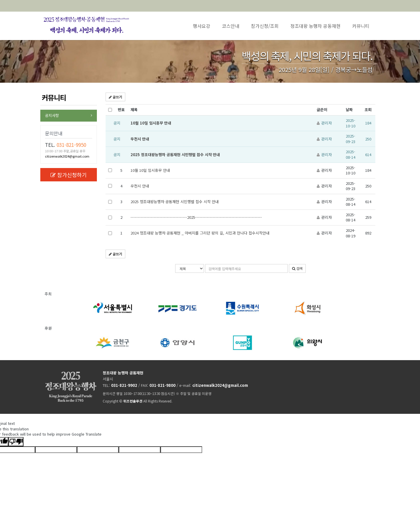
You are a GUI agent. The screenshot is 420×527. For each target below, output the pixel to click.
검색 (297, 268)
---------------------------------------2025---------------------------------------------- (196, 217)
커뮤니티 (361, 26)
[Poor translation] (16, 442)
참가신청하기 (69, 175)
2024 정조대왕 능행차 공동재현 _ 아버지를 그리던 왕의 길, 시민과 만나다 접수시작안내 (200, 233)
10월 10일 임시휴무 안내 (151, 123)
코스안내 (231, 26)
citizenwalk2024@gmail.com (67, 156)
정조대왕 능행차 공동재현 (315, 26)
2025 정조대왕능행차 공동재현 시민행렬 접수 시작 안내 (175, 155)
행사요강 (202, 26)
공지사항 (52, 115)
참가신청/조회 (265, 26)
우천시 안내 (140, 139)
